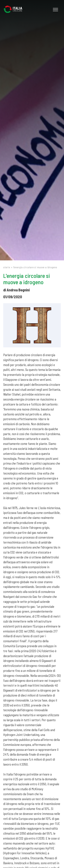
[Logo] (15, 10)
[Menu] (55, 10)
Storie (7, 267)
